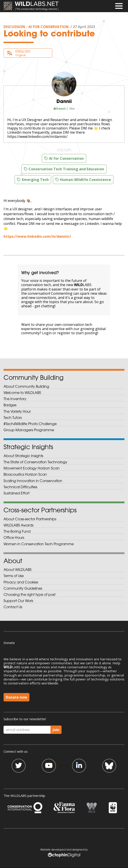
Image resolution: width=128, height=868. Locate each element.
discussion (14, 27)
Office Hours (14, 538)
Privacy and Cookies (21, 582)
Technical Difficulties (20, 487)
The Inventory (15, 399)
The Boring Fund (17, 531)
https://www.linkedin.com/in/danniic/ (37, 236)
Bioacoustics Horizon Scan (25, 474)
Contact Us (13, 607)
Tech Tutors (13, 418)
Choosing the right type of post (29, 594)
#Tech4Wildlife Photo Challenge (30, 424)
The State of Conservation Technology (35, 462)
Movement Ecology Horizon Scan (32, 468)
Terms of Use (14, 576)
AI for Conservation (48, 27)
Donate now (16, 697)
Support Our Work (18, 601)
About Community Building (26, 386)
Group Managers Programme (29, 430)
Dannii (64, 101)
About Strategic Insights (23, 456)
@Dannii (59, 108)
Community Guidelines (23, 588)
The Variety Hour (17, 411)
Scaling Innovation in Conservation (33, 481)
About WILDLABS (17, 570)
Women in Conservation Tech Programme (39, 544)
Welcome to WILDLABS (22, 393)
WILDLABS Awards (18, 525)
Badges (10, 405)
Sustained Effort (16, 493)
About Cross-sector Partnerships (30, 519)
